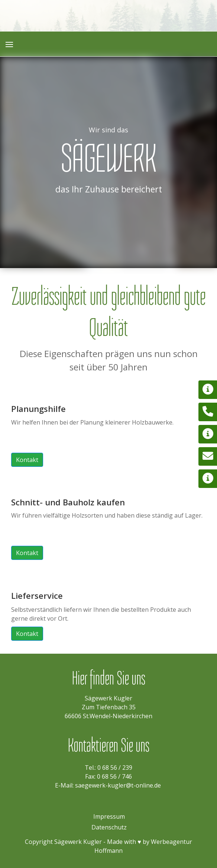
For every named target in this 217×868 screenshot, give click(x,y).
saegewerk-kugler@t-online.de (118, 785)
